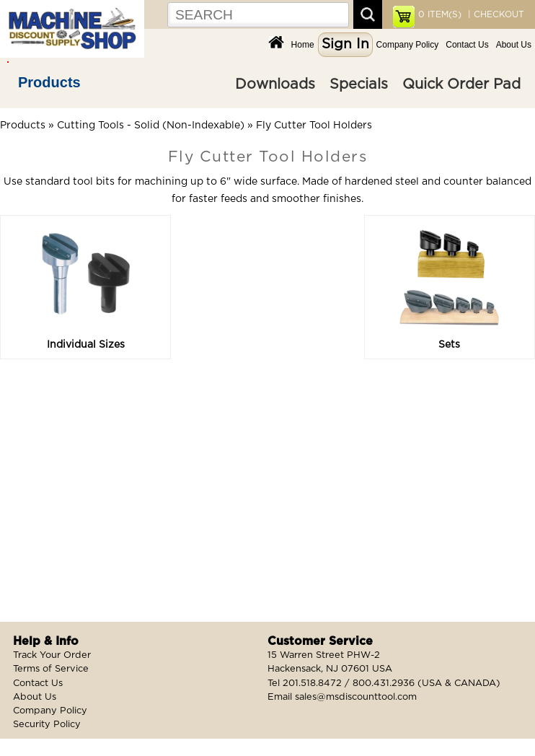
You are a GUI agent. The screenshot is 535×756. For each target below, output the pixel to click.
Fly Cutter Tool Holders (314, 126)
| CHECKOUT (495, 14)
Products (49, 82)
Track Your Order (52, 655)
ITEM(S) (440, 14)
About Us (514, 45)
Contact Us (467, 45)
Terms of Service (51, 669)
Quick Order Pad (461, 84)
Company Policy (408, 45)
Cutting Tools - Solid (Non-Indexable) (151, 126)
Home (303, 45)
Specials (359, 84)
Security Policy (47, 725)
